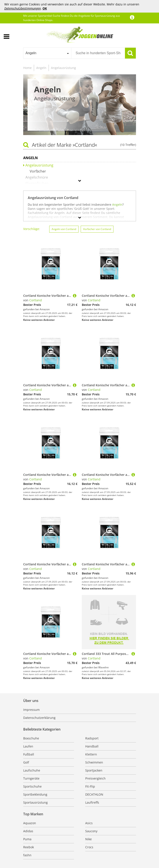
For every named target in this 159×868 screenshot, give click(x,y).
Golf (26, 762)
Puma (27, 839)
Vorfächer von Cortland (97, 229)
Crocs (89, 847)
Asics (89, 823)
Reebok (29, 847)
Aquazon (30, 823)
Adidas (28, 831)
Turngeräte (31, 778)
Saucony (91, 831)
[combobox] (47, 53)
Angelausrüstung (63, 68)
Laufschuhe (32, 770)
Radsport (92, 738)
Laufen (28, 746)
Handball (92, 746)
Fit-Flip (90, 786)
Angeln (41, 68)
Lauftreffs (92, 802)
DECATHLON (94, 794)
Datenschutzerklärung (39, 718)
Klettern (91, 754)
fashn (27, 855)
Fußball (29, 754)
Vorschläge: (32, 229)
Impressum (31, 710)
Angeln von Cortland (64, 229)
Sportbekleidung (35, 794)
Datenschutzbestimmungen (23, 8)
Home (27, 68)
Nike (89, 839)
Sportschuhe (32, 786)
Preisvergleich (95, 778)
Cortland (36, 300)
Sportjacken (94, 770)
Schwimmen (94, 762)
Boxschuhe (31, 738)
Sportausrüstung (35, 802)
